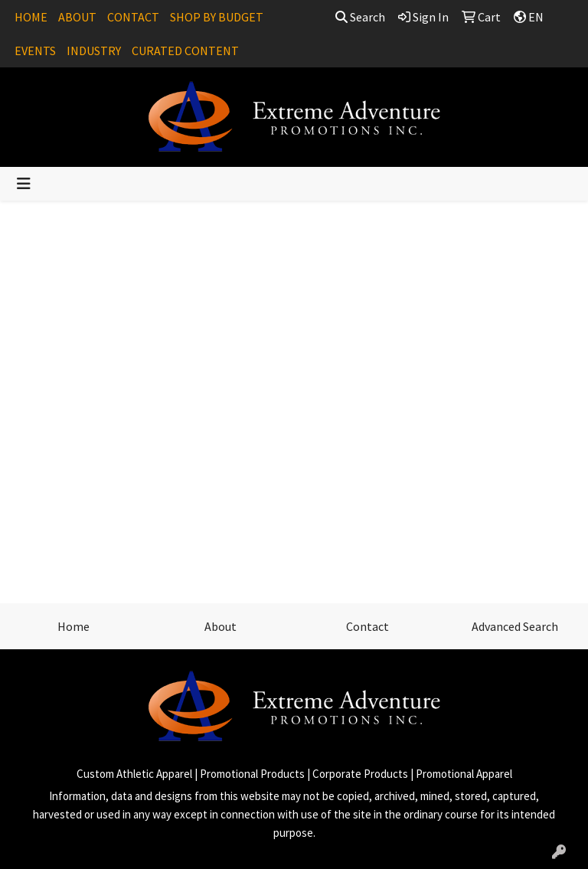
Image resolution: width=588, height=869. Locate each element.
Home (73, 626)
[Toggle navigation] (24, 184)
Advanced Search (515, 626)
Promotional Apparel (464, 774)
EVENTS (35, 51)
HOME (31, 17)
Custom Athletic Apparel (134, 774)
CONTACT (133, 17)
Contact (367, 626)
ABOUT (77, 17)
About (220, 626)
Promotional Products (252, 774)
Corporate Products (360, 774)
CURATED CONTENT (185, 51)
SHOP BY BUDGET (217, 17)
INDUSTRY (94, 51)
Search (360, 17)
